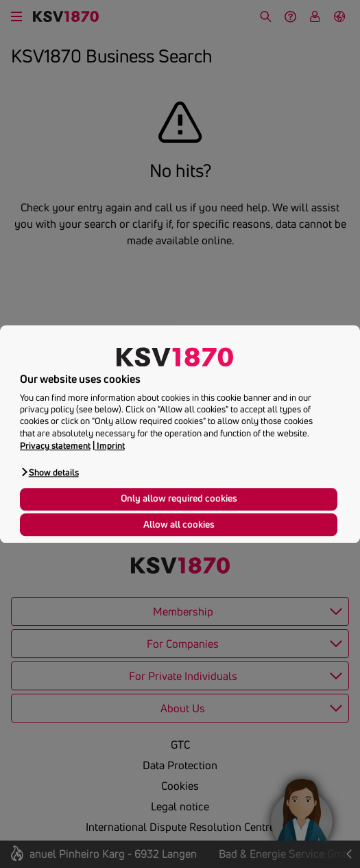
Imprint (111, 445)
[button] (49, 472)
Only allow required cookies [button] (179, 499)
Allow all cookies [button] (179, 524)
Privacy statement (55, 445)
